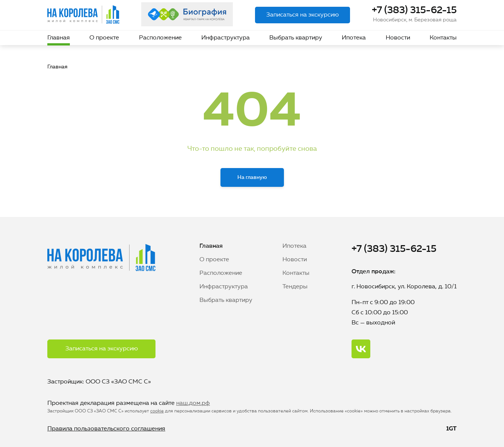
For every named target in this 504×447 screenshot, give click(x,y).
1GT (451, 429)
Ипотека (354, 38)
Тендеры (295, 287)
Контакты (443, 38)
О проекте (104, 38)
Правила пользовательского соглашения (106, 429)
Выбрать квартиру (296, 38)
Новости (398, 38)
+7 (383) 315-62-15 (414, 11)
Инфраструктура (226, 38)
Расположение (160, 38)
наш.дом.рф (193, 403)
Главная (59, 38)
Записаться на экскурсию (303, 15)
